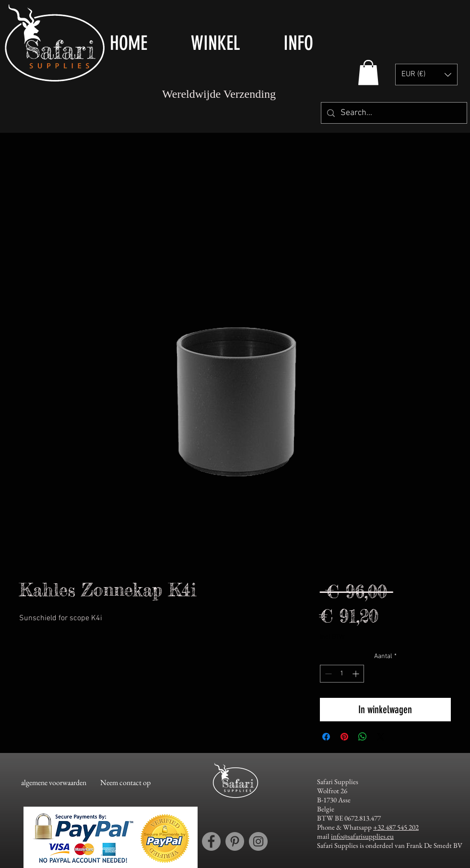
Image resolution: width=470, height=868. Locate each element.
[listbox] (426, 75)
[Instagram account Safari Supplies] (258, 841)
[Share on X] (381, 737)
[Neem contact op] (125, 783)
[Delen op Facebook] (326, 737)
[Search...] (394, 113)
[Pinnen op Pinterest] (344, 737)
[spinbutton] (342, 674)
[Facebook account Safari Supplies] (211, 841)
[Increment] (357, 674)
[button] (230, 43)
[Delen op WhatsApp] (363, 737)
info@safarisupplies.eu (362, 836)
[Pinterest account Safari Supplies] (235, 841)
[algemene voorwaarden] (53, 783)
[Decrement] (327, 674)
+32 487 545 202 (396, 827)
